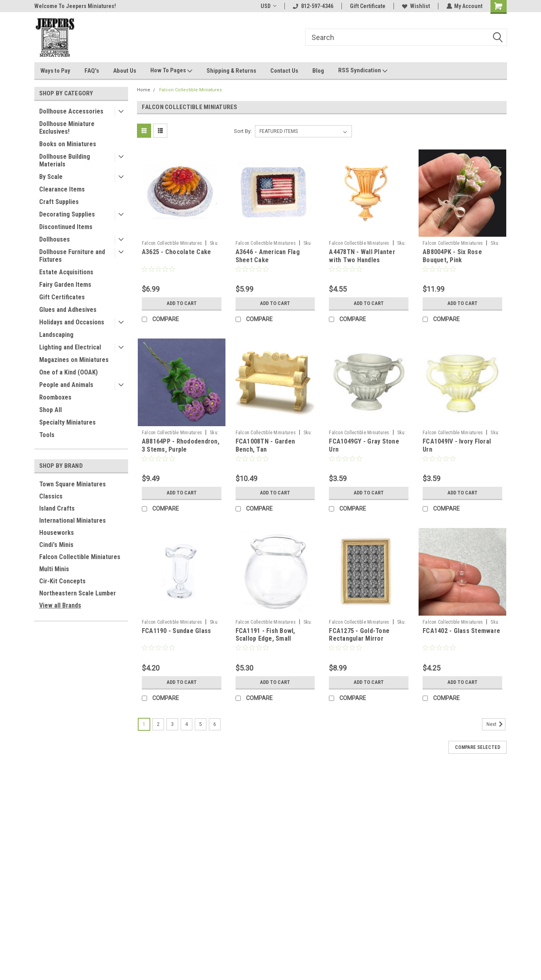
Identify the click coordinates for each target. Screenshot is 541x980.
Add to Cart (182, 303)
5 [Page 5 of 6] (201, 724)
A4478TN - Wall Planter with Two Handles (362, 256)
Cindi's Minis (56, 545)
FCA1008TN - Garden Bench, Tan (265, 445)
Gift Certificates (62, 297)
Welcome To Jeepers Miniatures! (75, 6)
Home (144, 90)
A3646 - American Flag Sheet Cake (268, 256)
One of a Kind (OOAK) (68, 372)
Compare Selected (478, 747)
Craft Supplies (59, 202)
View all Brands (60, 605)
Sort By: (243, 131)
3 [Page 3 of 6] (172, 724)
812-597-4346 (313, 6)
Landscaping (56, 335)
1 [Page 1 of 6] (144, 724)
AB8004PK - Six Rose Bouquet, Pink (452, 256)
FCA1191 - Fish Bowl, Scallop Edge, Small (265, 635)
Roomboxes (55, 397)
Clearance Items (62, 189)
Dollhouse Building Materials (65, 160)
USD (268, 6)
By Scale (51, 177)
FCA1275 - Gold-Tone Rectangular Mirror (359, 635)
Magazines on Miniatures (74, 360)
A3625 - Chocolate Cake (177, 252)
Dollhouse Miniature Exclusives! (67, 128)
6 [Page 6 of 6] (215, 724)
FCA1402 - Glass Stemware (461, 631)
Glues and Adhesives (68, 310)
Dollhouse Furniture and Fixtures (72, 256)
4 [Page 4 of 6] (186, 724)
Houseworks (57, 533)
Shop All (51, 410)
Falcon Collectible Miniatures (80, 557)
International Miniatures (73, 520)
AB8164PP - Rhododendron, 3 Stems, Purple (181, 445)
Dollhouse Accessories (71, 111)
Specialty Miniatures (67, 422)
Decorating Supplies (67, 214)
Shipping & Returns (231, 71)
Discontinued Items (66, 227)
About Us (125, 71)
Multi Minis (54, 569)
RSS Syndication (363, 71)
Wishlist (416, 6)
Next (496, 724)
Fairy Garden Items (65, 285)
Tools (47, 435)
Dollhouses (55, 239)
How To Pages (171, 71)
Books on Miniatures (68, 144)
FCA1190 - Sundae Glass (177, 631)
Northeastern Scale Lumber (78, 593)
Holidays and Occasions (72, 322)
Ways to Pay (55, 71)
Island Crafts (57, 508)
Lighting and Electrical (70, 347)
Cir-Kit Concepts (62, 581)
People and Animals (66, 385)
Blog (318, 71)
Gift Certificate (367, 6)
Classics (51, 496)
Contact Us (284, 71)
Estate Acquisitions (66, 272)
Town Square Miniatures (73, 484)
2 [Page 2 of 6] (158, 724)
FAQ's (92, 71)
